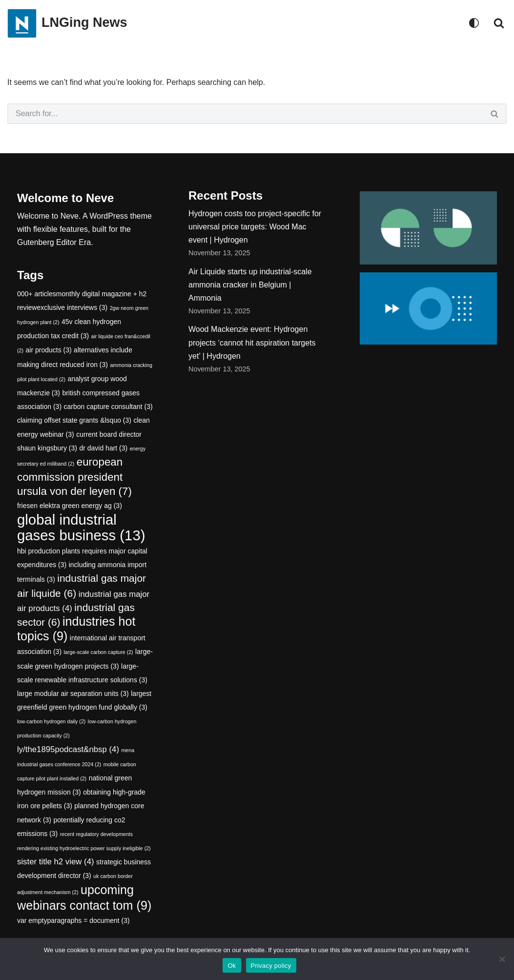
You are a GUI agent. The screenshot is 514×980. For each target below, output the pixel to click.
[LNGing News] (67, 23)
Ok (232, 966)
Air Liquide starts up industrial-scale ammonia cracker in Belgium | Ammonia (250, 285)
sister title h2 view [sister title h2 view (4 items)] (56, 862)
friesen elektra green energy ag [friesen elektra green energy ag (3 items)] (70, 506)
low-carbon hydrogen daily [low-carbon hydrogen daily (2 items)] (51, 721)
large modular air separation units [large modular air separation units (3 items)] (73, 694)
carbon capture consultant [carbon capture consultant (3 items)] (108, 407)
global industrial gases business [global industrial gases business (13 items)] (81, 527)
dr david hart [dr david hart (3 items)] (103, 448)
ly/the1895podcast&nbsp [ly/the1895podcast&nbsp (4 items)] (68, 749)
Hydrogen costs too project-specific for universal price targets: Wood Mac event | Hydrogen (255, 227)
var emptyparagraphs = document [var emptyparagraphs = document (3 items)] (73, 920)
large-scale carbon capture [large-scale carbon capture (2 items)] (99, 652)
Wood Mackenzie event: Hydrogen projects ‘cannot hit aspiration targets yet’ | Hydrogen (252, 342)
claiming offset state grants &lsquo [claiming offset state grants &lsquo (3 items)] (74, 420)
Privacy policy (271, 966)
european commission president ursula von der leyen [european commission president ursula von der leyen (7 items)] (74, 477)
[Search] (499, 23)
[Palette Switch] (474, 23)
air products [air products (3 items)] (48, 350)
